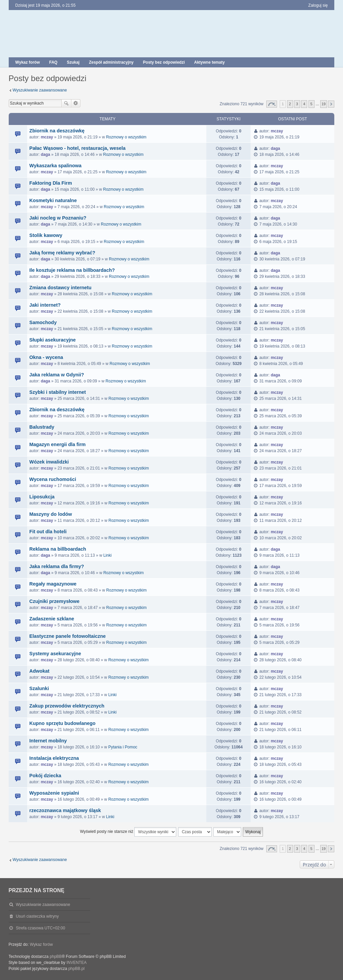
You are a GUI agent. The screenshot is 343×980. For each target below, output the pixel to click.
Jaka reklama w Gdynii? (57, 375)
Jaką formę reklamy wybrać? (62, 253)
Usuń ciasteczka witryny (37, 916)
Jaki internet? (45, 305)
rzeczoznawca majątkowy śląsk (65, 810)
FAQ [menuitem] (53, 62)
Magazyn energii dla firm (58, 444)
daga (46, 155)
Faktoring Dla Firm (51, 183)
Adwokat (40, 671)
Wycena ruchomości (53, 479)
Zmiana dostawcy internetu (61, 288)
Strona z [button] (272, 104)
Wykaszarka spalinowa (56, 166)
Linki (107, 555)
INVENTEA (76, 963)
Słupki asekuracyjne (53, 340)
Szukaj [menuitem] (73, 62)
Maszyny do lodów (51, 514)
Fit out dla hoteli (48, 532)
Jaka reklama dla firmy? (57, 566)
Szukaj (66, 103)
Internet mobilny (48, 741)
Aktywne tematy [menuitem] (209, 62)
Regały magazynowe (53, 584)
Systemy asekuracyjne (55, 654)
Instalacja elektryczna (54, 758)
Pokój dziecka (45, 776)
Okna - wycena (46, 357)
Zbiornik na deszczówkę (57, 131)
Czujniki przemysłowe (55, 601)
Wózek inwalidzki (49, 462)
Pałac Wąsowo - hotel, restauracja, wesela (78, 148)
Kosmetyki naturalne (53, 200)
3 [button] (297, 104)
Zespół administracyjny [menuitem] (111, 62)
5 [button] (312, 104)
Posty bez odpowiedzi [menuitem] (164, 62)
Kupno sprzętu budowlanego (62, 723)
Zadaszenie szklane (52, 619)
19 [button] (324, 104)
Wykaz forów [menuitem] (28, 62)
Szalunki (39, 688)
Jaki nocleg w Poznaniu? (58, 218)
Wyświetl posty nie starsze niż (128, 832)
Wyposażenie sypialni (54, 793)
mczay (47, 137)
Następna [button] (331, 104)
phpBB (56, 957)
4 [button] (304, 104)
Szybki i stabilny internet (58, 392)
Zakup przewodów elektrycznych (67, 706)
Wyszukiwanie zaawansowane (40, 90)
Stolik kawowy (46, 235)
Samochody (43, 322)
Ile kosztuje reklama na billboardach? (72, 270)
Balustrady (42, 427)
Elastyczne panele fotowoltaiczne (68, 636)
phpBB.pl (77, 969)
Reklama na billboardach (58, 549)
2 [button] (290, 104)
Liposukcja (42, 497)
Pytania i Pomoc (123, 747)
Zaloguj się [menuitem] (318, 5)
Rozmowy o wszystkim (126, 137)
